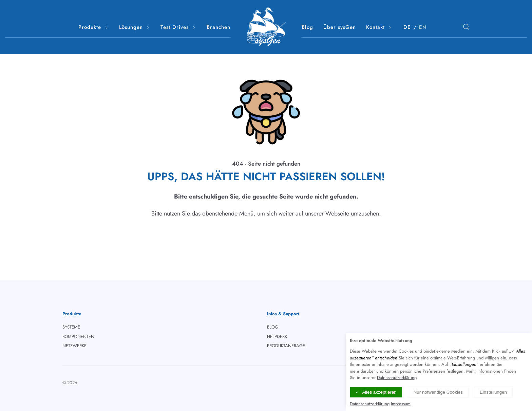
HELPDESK (277, 337)
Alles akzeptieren (379, 392)
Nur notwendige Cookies (438, 392)
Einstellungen (493, 392)
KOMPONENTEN (78, 337)
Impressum (401, 404)
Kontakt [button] (379, 27)
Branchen (218, 27)
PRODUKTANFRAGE (286, 346)
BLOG (273, 327)
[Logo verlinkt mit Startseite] (266, 27)
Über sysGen (340, 27)
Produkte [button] (94, 27)
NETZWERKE (74, 346)
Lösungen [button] (135, 27)
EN (423, 27)
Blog (307, 27)
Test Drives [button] (178, 27)
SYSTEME (71, 327)
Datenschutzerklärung (397, 378)
